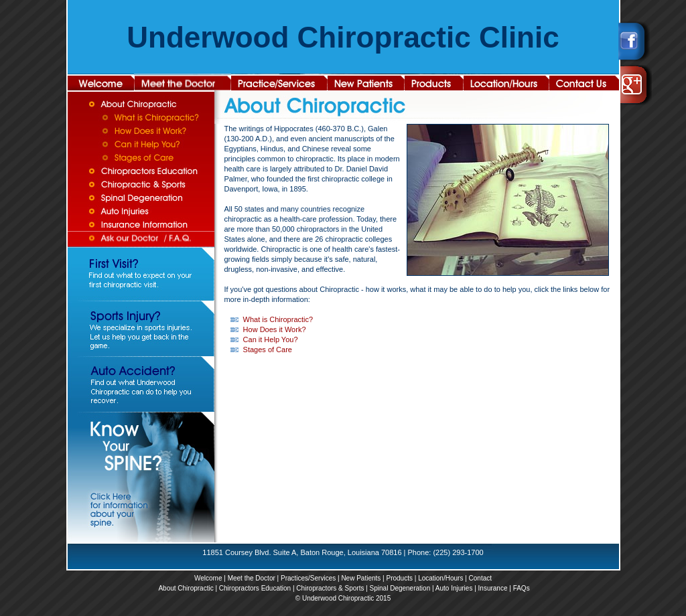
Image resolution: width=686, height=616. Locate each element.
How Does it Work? (275, 329)
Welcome (208, 578)
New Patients (361, 578)
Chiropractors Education (255, 588)
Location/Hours (440, 578)
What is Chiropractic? (278, 319)
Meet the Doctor (252, 578)
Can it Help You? (271, 339)
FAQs (522, 588)
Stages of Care (268, 350)
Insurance (493, 588)
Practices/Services (308, 578)
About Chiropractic (186, 588)
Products (399, 578)
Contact (480, 578)
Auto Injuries (454, 588)
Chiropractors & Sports (330, 588)
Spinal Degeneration (400, 588)
